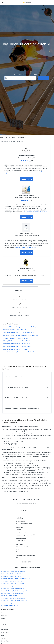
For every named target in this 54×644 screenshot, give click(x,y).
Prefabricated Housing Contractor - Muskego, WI (14, 591)
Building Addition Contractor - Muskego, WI (12, 581)
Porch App (4, 624)
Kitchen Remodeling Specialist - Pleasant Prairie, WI (14, 603)
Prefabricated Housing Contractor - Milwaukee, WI (14, 586)
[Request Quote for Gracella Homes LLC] (27, 281)
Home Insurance (6, 613)
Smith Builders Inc (27, 233)
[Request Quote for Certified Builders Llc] (27, 217)
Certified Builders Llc (27, 195)
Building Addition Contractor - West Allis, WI (12, 588)
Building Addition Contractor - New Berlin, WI (13, 576)
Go (44, 78)
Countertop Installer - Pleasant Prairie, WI (12, 593)
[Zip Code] (20, 78)
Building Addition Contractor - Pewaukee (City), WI (14, 584)
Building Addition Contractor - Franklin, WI (12, 574)
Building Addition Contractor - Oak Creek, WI (13, 571)
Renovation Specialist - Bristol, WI (10, 596)
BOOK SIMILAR (26, 562)
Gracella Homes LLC (27, 269)
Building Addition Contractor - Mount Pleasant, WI (14, 601)
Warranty (4, 616)
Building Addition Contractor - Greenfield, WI (13, 598)
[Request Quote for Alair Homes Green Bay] (27, 179)
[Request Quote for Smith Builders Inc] (27, 252)
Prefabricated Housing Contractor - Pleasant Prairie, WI (15, 579)
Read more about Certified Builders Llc (35, 212)
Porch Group (5, 633)
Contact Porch (5, 641)
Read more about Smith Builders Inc (25, 247)
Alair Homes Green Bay (27, 156)
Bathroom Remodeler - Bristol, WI (10, 605)
